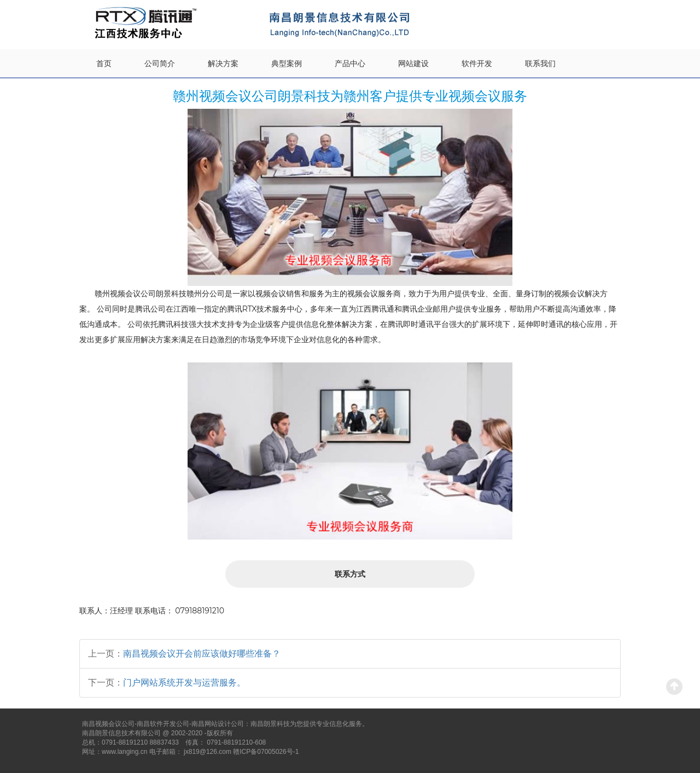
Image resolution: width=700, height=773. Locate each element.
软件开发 (477, 63)
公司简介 (160, 63)
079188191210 (200, 611)
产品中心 (350, 63)
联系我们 (540, 63)
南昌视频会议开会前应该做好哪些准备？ (202, 654)
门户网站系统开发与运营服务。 (184, 683)
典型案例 (287, 63)
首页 (104, 63)
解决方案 (223, 63)
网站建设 (413, 63)
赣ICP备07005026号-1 (266, 752)
